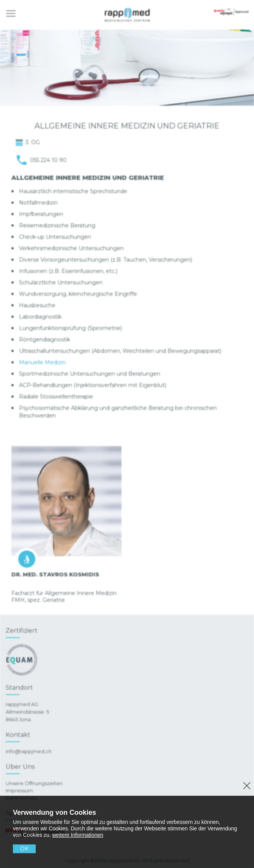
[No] (245, 785)
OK (24, 849)
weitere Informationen (78, 835)
